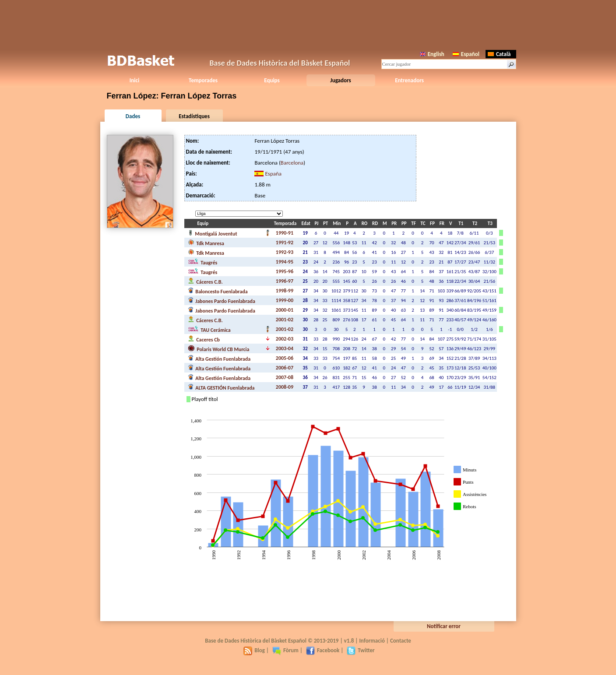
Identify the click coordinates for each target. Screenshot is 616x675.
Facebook (323, 650)
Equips (272, 80)
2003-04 (285, 348)
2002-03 (285, 339)
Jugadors (340, 80)
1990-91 (285, 233)
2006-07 (285, 368)
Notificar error (444, 626)
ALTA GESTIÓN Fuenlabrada (221, 387)
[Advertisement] (308, 24)
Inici (134, 80)
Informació (372, 641)
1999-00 (285, 300)
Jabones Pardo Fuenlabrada (222, 300)
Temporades (203, 80)
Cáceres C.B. (205, 281)
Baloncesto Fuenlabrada (218, 291)
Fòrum (285, 650)
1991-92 (285, 243)
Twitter (361, 650)
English (432, 54)
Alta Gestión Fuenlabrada (219, 358)
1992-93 (285, 252)
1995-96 (285, 271)
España (273, 174)
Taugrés (203, 262)
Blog (254, 650)
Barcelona (292, 163)
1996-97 (285, 281)
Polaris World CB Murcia (219, 348)
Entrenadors (409, 80)
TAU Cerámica (209, 329)
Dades (133, 116)
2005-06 (285, 358)
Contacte (401, 641)
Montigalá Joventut (213, 233)
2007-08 (285, 377)
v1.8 (349, 641)
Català (499, 54)
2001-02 (285, 320)
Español (466, 54)
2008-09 (285, 387)
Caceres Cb (204, 339)
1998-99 (285, 291)
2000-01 (285, 310)
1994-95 (285, 262)
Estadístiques (194, 116)
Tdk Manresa (206, 243)
